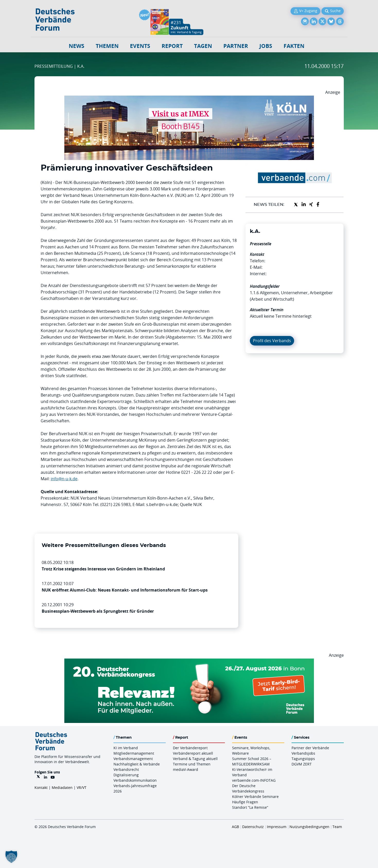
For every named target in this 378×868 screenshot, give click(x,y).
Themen (107, 46)
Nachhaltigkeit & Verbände (137, 764)
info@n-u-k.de (64, 479)
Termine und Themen (192, 764)
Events (140, 46)
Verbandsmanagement (133, 759)
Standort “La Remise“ (250, 807)
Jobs (266, 46)
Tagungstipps (303, 759)
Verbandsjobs (303, 753)
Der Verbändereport (190, 748)
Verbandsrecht (126, 769)
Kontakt (41, 787)
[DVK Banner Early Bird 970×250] (189, 662)
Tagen (203, 46)
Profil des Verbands (272, 341)
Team (337, 827)
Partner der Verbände (310, 748)
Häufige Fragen (245, 802)
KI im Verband (126, 748)
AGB (235, 827)
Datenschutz (253, 827)
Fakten (294, 46)
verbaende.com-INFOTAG (254, 780)
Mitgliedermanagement (134, 753)
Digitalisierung (126, 775)
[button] (11, 857)
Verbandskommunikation (135, 780)
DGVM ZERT (302, 764)
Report (172, 46)
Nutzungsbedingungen (309, 827)
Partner (236, 46)
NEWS (77, 46)
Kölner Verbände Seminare (255, 797)
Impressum (277, 827)
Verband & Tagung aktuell (195, 759)
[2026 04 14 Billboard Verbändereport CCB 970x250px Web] (189, 99)
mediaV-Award (186, 769)
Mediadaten (62, 787)
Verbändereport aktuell (193, 753)
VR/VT (82, 787)
